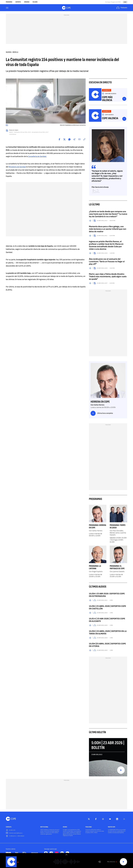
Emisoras (27, 2)
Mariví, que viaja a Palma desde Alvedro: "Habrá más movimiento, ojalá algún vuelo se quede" (108, 277)
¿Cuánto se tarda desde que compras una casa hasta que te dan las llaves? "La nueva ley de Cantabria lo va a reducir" (108, 215)
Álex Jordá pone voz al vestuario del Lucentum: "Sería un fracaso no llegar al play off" (107, 262)
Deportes (18, 2)
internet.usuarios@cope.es (16, 834)
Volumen (100, 862)
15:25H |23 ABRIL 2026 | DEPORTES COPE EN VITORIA (107, 645)
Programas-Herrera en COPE (98, 527)
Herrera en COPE (100, 402)
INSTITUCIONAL (44, 828)
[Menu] (7, 8)
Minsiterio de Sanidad (17, 167)
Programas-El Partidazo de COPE (117, 568)
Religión (35, 2)
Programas (9, 2)
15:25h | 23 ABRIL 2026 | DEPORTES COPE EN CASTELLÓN (107, 608)
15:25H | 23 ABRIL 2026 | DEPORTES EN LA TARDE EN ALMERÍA (108, 633)
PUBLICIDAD (89, 828)
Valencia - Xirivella (12, 53)
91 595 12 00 (12, 831)
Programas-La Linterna (95, 568)
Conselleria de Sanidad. (37, 157)
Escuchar (124, 99)
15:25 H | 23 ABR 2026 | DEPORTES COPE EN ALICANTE (107, 620)
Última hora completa (102, 414)
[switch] (66, 855)
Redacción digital (14, 131)
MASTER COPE (112, 828)
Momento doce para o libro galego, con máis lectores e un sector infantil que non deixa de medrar (108, 230)
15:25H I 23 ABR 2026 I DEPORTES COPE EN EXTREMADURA (107, 595)
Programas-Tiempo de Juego (118, 527)
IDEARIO (65, 828)
